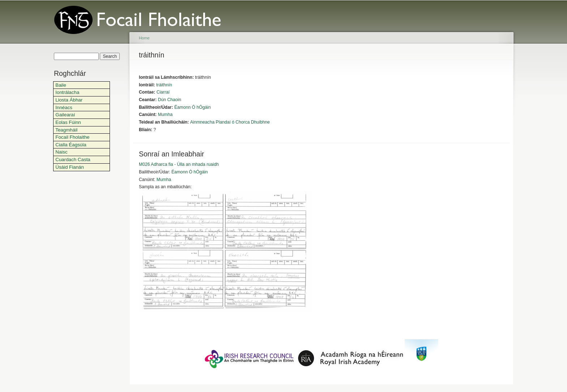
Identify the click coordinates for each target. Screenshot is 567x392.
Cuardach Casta (73, 160)
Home (144, 38)
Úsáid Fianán (70, 167)
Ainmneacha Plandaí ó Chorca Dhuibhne (230, 122)
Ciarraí (163, 92)
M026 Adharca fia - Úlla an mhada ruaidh (179, 164)
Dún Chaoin (170, 100)
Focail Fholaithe (72, 137)
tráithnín (164, 85)
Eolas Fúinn (68, 122)
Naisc (61, 152)
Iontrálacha (67, 92)
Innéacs (64, 107)
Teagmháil (66, 130)
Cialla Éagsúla (71, 145)
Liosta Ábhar (69, 100)
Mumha (165, 115)
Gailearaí (65, 115)
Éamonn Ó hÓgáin (193, 107)
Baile (61, 85)
